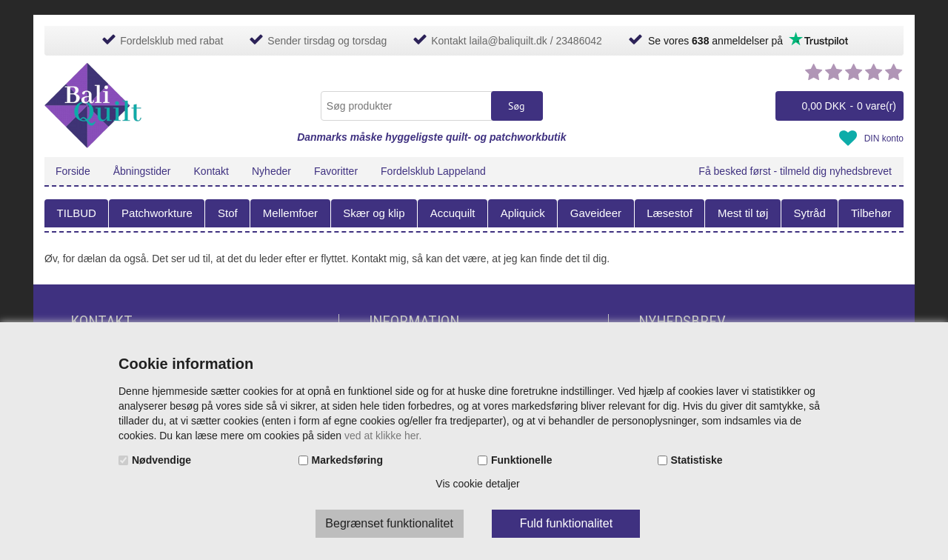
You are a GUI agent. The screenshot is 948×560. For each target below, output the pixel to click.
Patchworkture (157, 213)
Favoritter (336, 171)
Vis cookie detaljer (477, 484)
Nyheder (271, 171)
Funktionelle (521, 460)
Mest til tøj (743, 213)
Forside (73, 171)
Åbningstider (142, 171)
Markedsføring (347, 460)
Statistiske (697, 460)
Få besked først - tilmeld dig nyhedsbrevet (795, 171)
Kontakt (211, 171)
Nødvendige (161, 460)
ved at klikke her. (383, 436)
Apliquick (523, 213)
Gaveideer (596, 213)
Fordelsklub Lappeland (433, 171)
